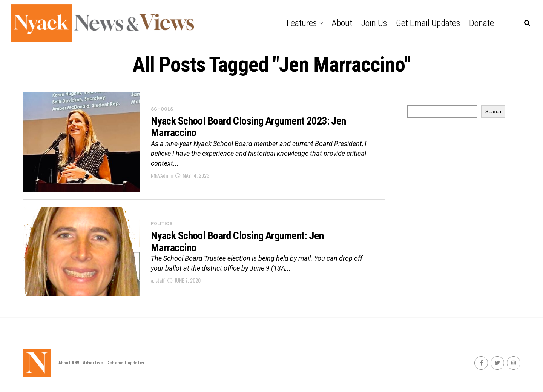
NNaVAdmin (162, 175)
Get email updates (428, 23)
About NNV (69, 362)
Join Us (374, 23)
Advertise (93, 362)
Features (302, 23)
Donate (482, 23)
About (342, 23)
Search (493, 111)
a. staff (158, 280)
